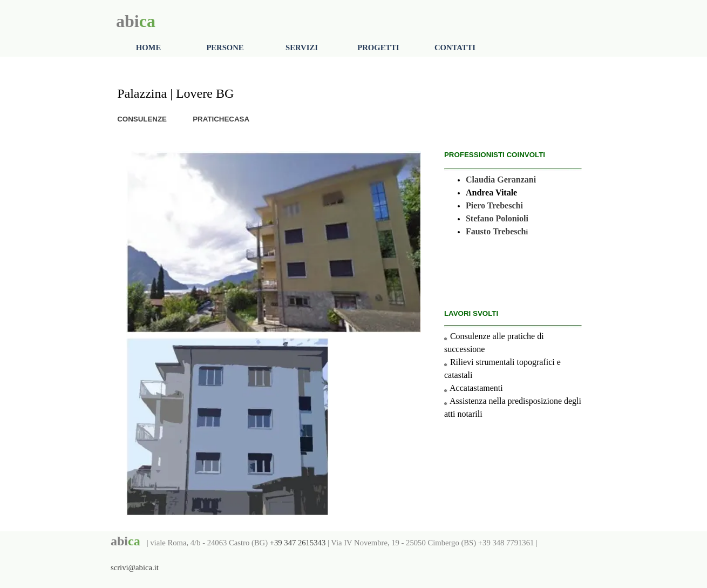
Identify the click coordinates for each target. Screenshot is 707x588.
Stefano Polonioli (497, 218)
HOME (148, 48)
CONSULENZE (142, 119)
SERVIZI (302, 48)
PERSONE (225, 48)
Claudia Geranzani (501, 180)
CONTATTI (455, 48)
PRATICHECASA (221, 119)
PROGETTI (378, 48)
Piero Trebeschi (494, 205)
